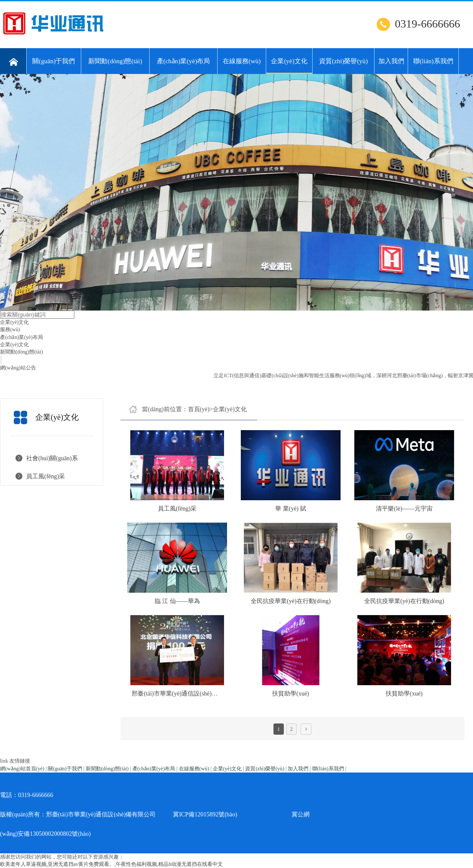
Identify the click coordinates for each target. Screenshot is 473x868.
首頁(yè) (199, 409)
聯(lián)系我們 (433, 61)
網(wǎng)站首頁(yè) (22, 769)
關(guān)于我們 (54, 61)
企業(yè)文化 (289, 66)
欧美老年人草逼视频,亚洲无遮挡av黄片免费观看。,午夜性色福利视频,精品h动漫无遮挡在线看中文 (111, 864)
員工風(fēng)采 (46, 476)
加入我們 (391, 61)
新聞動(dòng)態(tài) (115, 61)
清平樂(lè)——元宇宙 (404, 509)
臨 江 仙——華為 (177, 601)
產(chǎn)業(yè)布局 (184, 61)
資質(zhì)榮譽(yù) (343, 61)
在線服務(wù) (242, 61)
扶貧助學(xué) (291, 694)
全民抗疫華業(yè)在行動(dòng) (291, 601)
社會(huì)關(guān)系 (52, 458)
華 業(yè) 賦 (291, 509)
